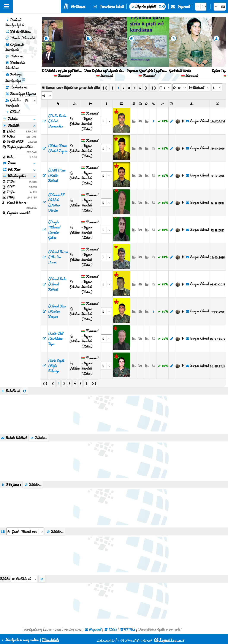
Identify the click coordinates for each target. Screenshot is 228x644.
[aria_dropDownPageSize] (180, 87)
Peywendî (184, 6)
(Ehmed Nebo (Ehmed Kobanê (57, 284)
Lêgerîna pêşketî (146, 6)
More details (50, 640)
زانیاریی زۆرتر (106, 640)
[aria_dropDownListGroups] (25, 531)
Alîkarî (12, 112)
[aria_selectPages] (165, 87)
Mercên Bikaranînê (20, 38)
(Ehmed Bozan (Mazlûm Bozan (58, 257)
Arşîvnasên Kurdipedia (15, 47)
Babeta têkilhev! (18, 31)
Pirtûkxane (78, 6)
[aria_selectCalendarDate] (31, 100)
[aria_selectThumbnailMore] (24, 579)
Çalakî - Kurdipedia (13, 103)
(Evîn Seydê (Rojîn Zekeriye (56, 366)
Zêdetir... (39, 438)
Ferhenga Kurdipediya (15, 77)
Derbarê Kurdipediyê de (15, 22)
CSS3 (113, 629)
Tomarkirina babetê (112, 6)
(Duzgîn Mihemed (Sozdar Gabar (54, 230)
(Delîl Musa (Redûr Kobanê (57, 175)
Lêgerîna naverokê (16, 213)
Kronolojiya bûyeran (21, 94)
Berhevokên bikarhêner (15, 65)
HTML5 (129, 629)
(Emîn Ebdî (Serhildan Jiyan (56, 339)
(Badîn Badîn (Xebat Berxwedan (57, 121)
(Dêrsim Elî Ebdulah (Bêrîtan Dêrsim (56, 203)
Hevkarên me (16, 87)
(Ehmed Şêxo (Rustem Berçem (57, 311)
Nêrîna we (14, 56)
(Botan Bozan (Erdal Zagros (58, 148)
